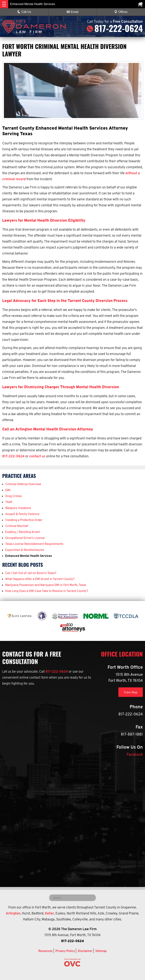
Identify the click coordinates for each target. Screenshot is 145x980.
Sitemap (101, 951)
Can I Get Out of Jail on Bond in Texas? (31, 573)
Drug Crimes (14, 496)
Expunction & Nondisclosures (25, 550)
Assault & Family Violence (22, 514)
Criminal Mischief (17, 526)
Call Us (24, 12)
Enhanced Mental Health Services (29, 556)
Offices (121, 12)
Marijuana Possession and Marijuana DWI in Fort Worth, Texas (46, 585)
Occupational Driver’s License (25, 538)
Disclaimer (85, 951)
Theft (9, 502)
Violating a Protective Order (24, 520)
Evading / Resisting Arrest (22, 532)
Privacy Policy (65, 951)
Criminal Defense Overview (23, 484)
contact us (37, 456)
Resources (45, 951)
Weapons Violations (18, 508)
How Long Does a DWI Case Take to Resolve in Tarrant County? (47, 591)
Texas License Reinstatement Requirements (34, 544)
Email (72, 12)
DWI (8, 490)
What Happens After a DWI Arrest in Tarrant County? (40, 579)
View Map (130, 692)
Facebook (135, 755)
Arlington (13, 914)
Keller (49, 914)
